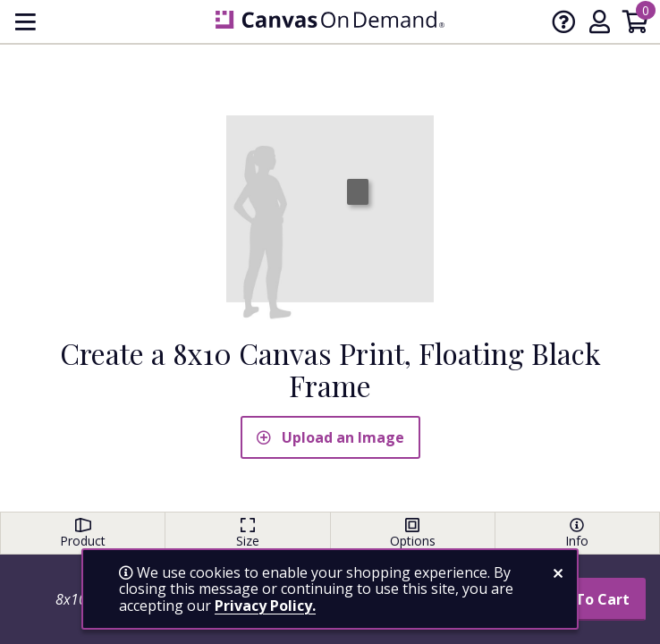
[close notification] (558, 573)
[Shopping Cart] (635, 25)
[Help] (563, 25)
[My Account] (600, 25)
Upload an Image (330, 437)
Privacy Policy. (265, 606)
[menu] (25, 21)
